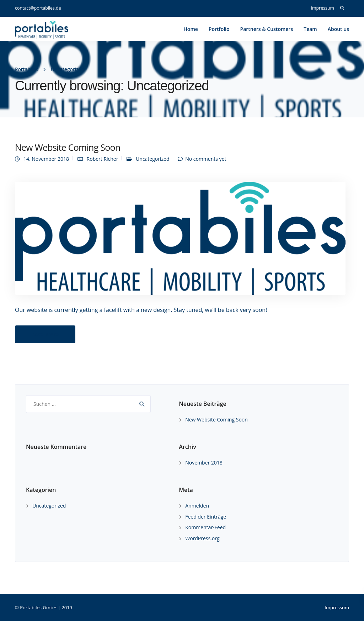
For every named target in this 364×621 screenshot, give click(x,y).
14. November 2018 (46, 159)
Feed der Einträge (206, 517)
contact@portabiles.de (38, 8)
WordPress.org (202, 538)
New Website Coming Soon (68, 147)
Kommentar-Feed (205, 527)
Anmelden (197, 506)
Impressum (323, 8)
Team (310, 29)
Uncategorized (152, 159)
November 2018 (204, 463)
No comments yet (206, 159)
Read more (45, 334)
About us (338, 29)
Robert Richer (103, 159)
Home (191, 29)
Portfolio (219, 29)
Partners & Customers (267, 29)
